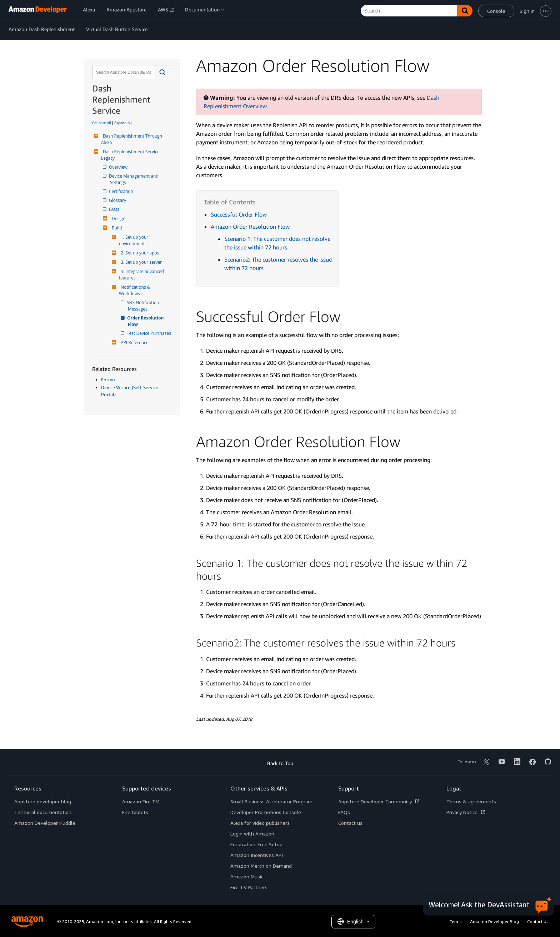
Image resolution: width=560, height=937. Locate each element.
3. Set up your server (140, 262)
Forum (108, 380)
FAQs (115, 209)
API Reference (134, 343)
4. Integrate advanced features (142, 275)
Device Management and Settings (135, 179)
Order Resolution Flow (146, 321)
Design (118, 219)
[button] (163, 72)
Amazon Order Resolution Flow (250, 227)
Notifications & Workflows (135, 290)
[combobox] (122, 72)
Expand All (123, 123)
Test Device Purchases (149, 333)
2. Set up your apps (139, 253)
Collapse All (102, 123)
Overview (119, 167)
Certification (122, 191)
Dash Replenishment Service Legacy (131, 155)
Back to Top (280, 763)
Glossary (118, 200)
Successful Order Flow (239, 214)
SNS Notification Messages (144, 306)
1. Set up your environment (134, 240)
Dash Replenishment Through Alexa (132, 139)
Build (116, 228)
